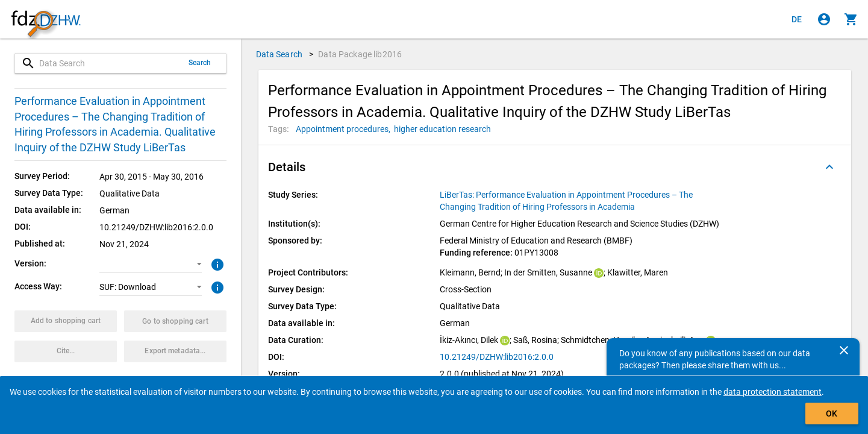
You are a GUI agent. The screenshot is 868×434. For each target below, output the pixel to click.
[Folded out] (829, 167)
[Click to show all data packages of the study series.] (583, 201)
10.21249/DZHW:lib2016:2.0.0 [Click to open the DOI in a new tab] (497, 357)
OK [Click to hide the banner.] (832, 414)
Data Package (360, 54)
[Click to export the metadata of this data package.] (175, 351)
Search (200, 63)
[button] (151, 264)
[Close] (844, 350)
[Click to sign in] (824, 19)
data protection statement (773, 392)
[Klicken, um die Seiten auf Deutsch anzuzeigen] (797, 19)
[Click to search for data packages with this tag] (345, 129)
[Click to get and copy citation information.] (66, 351)
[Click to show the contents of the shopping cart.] (851, 19)
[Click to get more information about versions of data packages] (216, 263)
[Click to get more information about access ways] (216, 286)
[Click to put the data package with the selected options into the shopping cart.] (66, 321)
